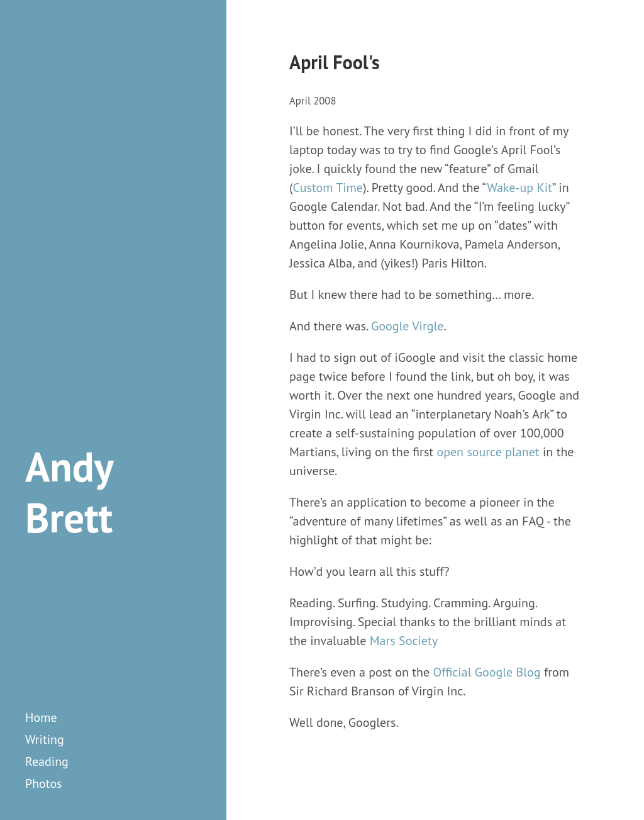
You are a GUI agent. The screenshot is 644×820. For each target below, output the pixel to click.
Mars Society (404, 641)
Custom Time (328, 188)
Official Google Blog (486, 672)
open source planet (488, 452)
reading (47, 761)
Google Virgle (407, 326)
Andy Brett (69, 492)
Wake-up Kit (519, 188)
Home (41, 717)
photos (44, 783)
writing (45, 739)
